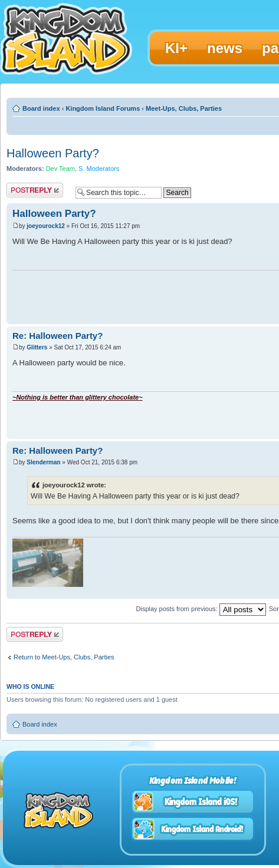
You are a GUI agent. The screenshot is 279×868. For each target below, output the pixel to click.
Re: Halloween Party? (58, 336)
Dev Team (60, 169)
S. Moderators (99, 169)
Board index (41, 108)
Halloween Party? (53, 153)
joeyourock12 (45, 226)
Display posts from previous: (201, 609)
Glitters (37, 347)
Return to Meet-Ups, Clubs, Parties (64, 657)
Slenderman (43, 462)
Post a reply (35, 190)
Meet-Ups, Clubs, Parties (184, 108)
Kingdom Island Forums (103, 108)
